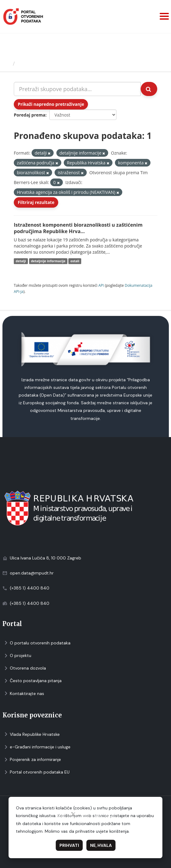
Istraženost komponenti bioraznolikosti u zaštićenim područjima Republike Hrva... (78, 228)
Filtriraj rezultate (36, 202)
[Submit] (149, 89)
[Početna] (7, 63)
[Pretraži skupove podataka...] (77, 89)
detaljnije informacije (48, 261)
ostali (75, 261)
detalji (21, 261)
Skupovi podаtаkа (42, 63)
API (101, 285)
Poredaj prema (30, 115)
